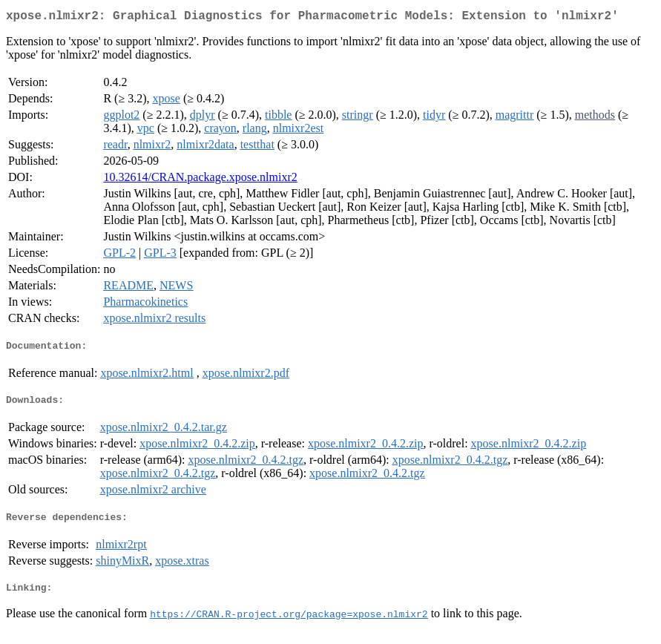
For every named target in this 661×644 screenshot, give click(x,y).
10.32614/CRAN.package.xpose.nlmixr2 (200, 180)
